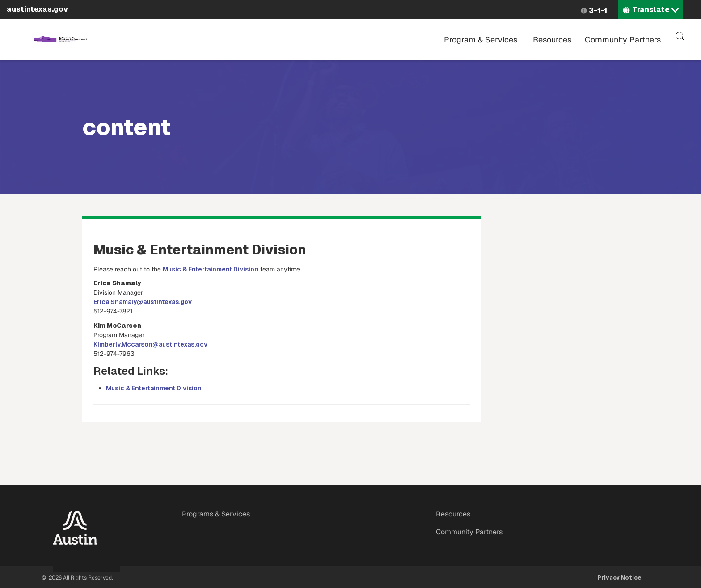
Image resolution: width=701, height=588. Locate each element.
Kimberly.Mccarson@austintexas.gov (150, 344)
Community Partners (623, 40)
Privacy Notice (619, 578)
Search (681, 37)
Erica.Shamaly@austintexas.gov (143, 302)
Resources (552, 40)
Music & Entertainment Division (211, 269)
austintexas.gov (37, 9)
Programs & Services (216, 514)
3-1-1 (598, 11)
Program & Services (481, 40)
